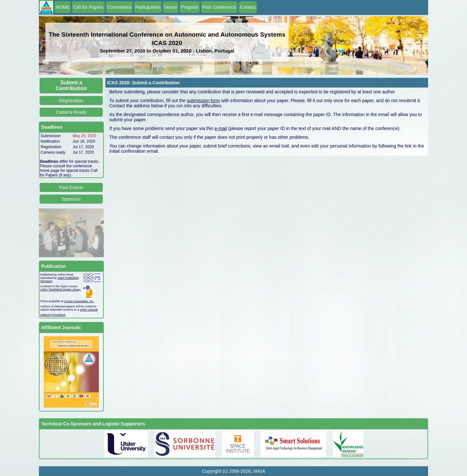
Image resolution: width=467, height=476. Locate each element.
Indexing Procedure (53, 315)
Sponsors (71, 199)
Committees (120, 7)
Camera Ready (71, 112)
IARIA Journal (89, 310)
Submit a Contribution (71, 85)
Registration (71, 101)
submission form (203, 101)
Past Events (71, 187)
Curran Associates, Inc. (79, 301)
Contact (248, 7)
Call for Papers (88, 7)
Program (190, 7)
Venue (171, 7)
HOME (63, 7)
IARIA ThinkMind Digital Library (60, 290)
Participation (148, 7)
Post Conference (219, 7)
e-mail (221, 128)
